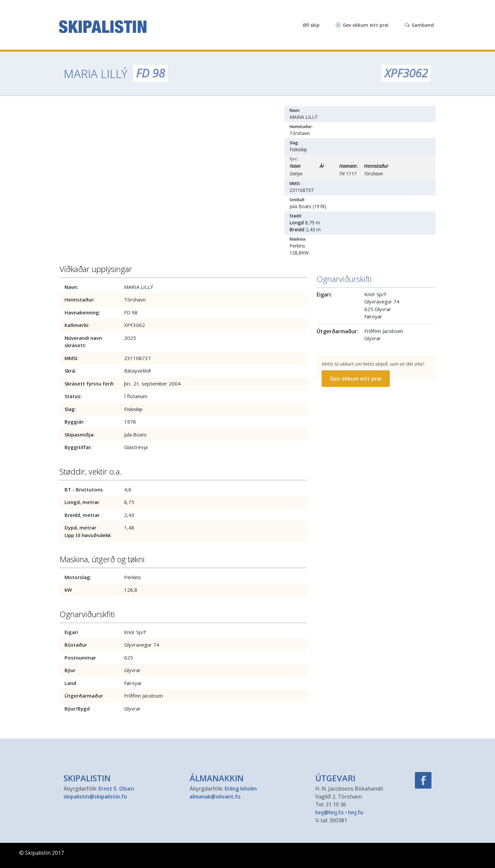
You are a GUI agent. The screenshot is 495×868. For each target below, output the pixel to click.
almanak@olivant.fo (215, 797)
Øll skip (311, 25)
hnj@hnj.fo (330, 812)
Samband (419, 25)
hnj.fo (356, 812)
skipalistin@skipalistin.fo (95, 797)
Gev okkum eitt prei (362, 25)
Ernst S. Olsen (116, 789)
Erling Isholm (241, 789)
